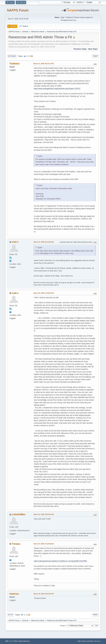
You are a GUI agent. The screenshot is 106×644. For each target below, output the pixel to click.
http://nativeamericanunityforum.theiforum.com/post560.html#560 (60, 561)
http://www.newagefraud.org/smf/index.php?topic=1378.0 (57, 88)
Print (95, 56)
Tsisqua (16, 544)
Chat (62, 17)
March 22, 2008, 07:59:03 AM (44, 293)
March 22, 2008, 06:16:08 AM (44, 242)
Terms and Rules (88, 641)
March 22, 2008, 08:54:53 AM (44, 514)
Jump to (63, 625)
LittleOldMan (19, 514)
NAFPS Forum (18, 10)
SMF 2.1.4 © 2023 (11, 641)
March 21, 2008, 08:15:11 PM (44, 64)
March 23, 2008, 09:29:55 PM (44, 594)
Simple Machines (24, 641)
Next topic (93, 49)
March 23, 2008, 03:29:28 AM (44, 544)
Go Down (12, 56)
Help (79, 641)
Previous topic (80, 49)
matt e (15, 242)
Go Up (10, 615)
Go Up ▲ (98, 641)
